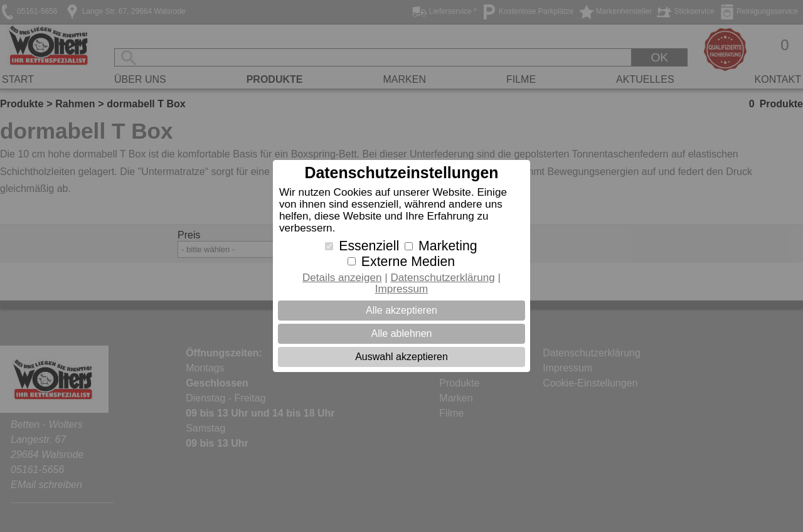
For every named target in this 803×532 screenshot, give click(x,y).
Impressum (402, 289)
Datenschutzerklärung (442, 278)
